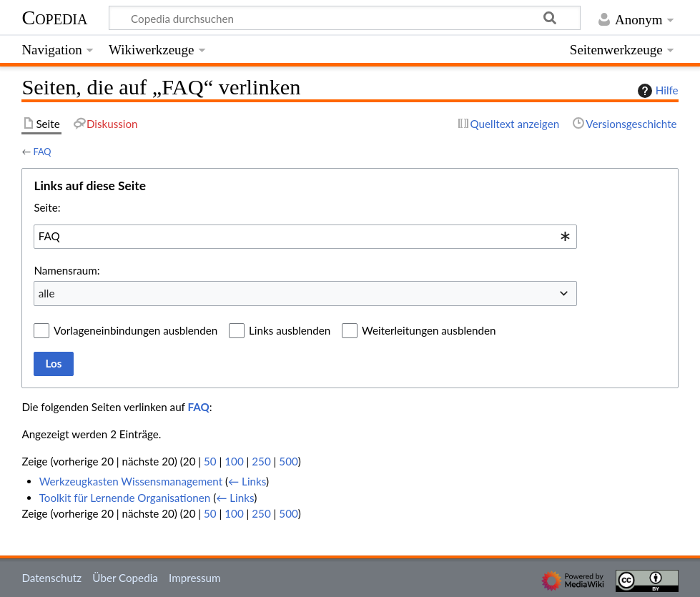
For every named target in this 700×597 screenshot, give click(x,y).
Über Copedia (125, 578)
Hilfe (656, 91)
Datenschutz (51, 578)
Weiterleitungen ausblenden (429, 330)
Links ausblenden (290, 330)
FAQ (42, 152)
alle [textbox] (47, 293)
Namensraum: (66, 270)
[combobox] (305, 237)
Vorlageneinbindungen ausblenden (135, 330)
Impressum (195, 578)
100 (234, 461)
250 (261, 461)
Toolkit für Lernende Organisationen (125, 498)
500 (288, 461)
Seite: (47, 207)
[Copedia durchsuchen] (345, 18)
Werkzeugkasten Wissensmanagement (131, 481)
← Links (247, 481)
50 (210, 461)
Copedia (54, 18)
